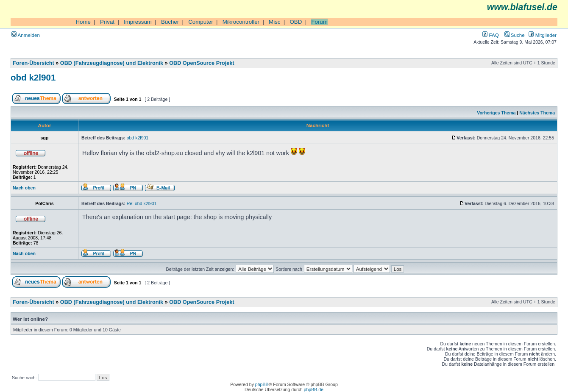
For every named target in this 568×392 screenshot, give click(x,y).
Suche (515, 35)
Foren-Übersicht (33, 63)
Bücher (170, 22)
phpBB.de (314, 389)
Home (83, 22)
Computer (201, 22)
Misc (274, 22)
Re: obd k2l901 (142, 203)
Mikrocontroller (241, 22)
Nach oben (24, 188)
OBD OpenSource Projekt (202, 63)
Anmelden (26, 35)
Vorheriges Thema (496, 113)
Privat (107, 22)
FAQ (490, 35)
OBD (296, 22)
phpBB (262, 384)
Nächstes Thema (537, 113)
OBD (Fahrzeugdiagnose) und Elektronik (112, 63)
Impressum (138, 22)
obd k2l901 (33, 77)
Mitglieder (543, 35)
